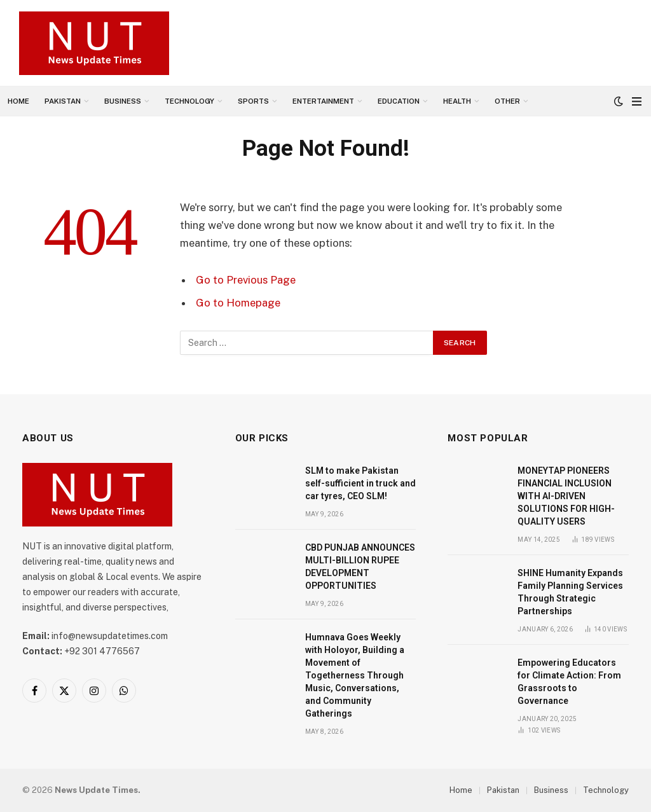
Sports (253, 101)
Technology (189, 101)
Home (18, 101)
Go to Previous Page (246, 280)
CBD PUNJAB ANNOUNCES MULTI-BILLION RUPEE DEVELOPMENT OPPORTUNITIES (360, 567)
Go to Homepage (238, 303)
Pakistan (63, 101)
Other (507, 101)
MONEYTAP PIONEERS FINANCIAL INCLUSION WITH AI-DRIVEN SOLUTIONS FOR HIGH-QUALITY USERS (566, 496)
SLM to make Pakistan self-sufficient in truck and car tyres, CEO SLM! (360, 483)
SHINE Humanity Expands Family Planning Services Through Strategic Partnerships (570, 592)
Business (123, 101)
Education (399, 101)
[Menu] (637, 101)
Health (457, 101)
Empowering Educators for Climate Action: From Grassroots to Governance (569, 682)
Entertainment (323, 101)
